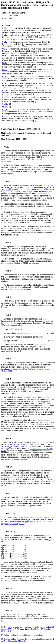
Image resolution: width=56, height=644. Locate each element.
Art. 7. (7, 359)
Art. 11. (8, 493)
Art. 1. (6, 147)
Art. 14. (8, 588)
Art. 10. (8, 467)
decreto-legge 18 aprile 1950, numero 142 (21, 444)
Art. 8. (7, 379)
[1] (39, 129)
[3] (14, 531)
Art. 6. (7, 315)
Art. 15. (8, 611)
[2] (14, 513)
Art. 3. (7, 243)
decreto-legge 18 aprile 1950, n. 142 (25, 522)
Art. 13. (8, 531)
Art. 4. (7, 271)
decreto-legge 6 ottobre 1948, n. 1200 (39, 517)
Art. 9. (7, 438)
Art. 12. (8, 513)
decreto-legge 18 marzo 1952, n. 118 (16, 446)
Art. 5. (7, 297)
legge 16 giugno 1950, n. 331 (13, 524)
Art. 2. (7, 181)
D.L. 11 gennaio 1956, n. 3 (15, 641)
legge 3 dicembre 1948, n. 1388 (38, 519)
